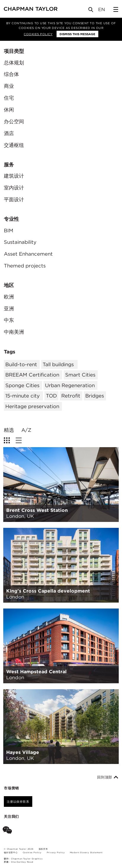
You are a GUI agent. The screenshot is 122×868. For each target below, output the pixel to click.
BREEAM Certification (32, 375)
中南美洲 (14, 332)
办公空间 (14, 121)
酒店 (9, 133)
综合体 (11, 74)
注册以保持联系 (18, 802)
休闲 (9, 110)
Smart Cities (80, 375)
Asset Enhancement (28, 254)
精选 (9, 430)
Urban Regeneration (70, 385)
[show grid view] (7, 440)
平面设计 (14, 199)
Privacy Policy (56, 852)
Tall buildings (58, 364)
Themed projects (25, 266)
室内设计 (14, 188)
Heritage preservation (32, 406)
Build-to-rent (21, 364)
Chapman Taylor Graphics (27, 859)
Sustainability (20, 242)
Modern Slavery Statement (86, 852)
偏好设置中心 (11, 852)
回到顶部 (108, 777)
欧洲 (9, 297)
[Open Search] (91, 11)
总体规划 (14, 63)
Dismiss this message (77, 34)
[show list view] (19, 440)
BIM (9, 231)
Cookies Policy (38, 34)
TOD (51, 396)
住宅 (9, 98)
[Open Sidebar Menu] (116, 9)
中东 (9, 320)
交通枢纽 (14, 145)
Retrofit (71, 396)
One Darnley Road (22, 862)
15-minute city (23, 396)
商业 (9, 86)
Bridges (95, 396)
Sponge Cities (22, 385)
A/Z (26, 430)
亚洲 (9, 309)
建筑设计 (14, 176)
